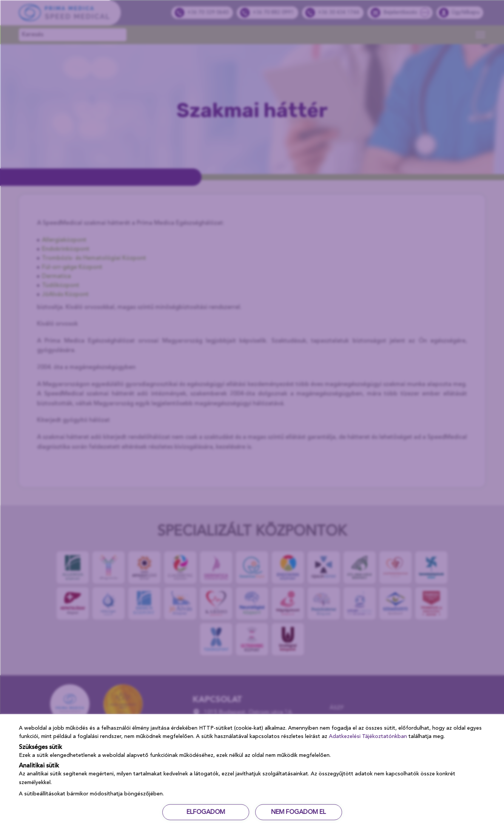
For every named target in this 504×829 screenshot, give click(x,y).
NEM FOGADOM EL (298, 812)
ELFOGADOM (206, 812)
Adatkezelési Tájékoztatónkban (368, 736)
